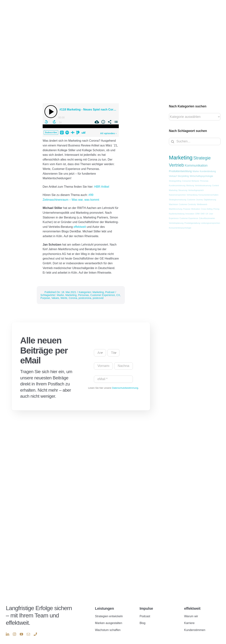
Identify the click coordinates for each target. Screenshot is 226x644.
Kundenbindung (208, 171)
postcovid (98, 298)
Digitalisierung (210, 200)
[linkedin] (8, 627)
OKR (202, 214)
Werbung (190, 185)
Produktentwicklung (180, 171)
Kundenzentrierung (177, 185)
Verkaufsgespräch (196, 190)
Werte (64, 298)
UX (207, 214)
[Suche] (173, 141)
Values (55, 298)
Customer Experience (103, 295)
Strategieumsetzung (178, 200)
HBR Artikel (102, 187)
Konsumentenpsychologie (180, 228)
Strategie (202, 158)
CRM (197, 214)
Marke (60, 295)
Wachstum (173, 204)
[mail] (28, 627)
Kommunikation (196, 165)
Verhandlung (192, 195)
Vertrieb (176, 165)
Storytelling (183, 176)
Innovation (190, 214)
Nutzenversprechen (177, 195)
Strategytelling (175, 181)
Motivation (196, 209)
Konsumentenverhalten (208, 195)
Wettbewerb (202, 204)
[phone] (35, 627)
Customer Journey (195, 200)
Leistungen (104, 602)
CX (118, 295)
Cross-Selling (207, 209)
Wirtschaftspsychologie (201, 176)
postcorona (85, 298)
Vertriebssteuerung (203, 185)
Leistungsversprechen (210, 223)
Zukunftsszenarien (207, 218)
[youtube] (21, 627)
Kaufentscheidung (177, 214)
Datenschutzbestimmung (125, 388)
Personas (83, 295)
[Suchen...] (195, 141)
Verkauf (173, 176)
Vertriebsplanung (176, 223)
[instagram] (14, 627)
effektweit (80, 227)
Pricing (216, 209)
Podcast (110, 292)
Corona (73, 298)
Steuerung (183, 190)
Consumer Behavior (191, 181)
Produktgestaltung (192, 223)
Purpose (45, 298)
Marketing (98, 292)
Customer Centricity (187, 204)
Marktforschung (176, 209)
